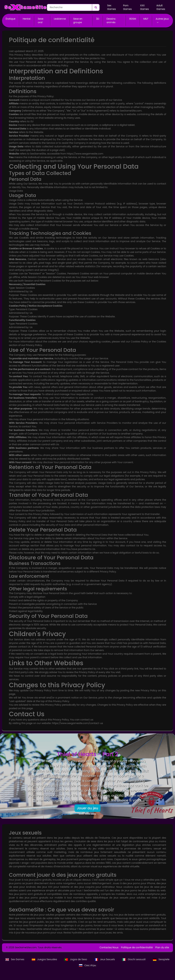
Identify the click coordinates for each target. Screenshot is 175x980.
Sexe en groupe (78, 21)
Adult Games (161, 7)
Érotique (11, 19)
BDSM (133, 19)
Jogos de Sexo (76, 959)
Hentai (27, 19)
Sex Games (112, 7)
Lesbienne (60, 19)
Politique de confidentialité (137, 947)
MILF (146, 19)
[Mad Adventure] (94, 814)
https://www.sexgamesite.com (85, 154)
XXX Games (144, 7)
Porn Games (127, 7)
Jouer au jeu (88, 808)
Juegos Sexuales (45, 959)
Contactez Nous (109, 947)
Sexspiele (161, 959)
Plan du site (162, 947)
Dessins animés (111, 21)
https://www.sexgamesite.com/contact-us (78, 723)
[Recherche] (96, 7)
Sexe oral (41, 21)
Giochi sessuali (134, 959)
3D (98, 19)
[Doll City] (87, 814)
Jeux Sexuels (105, 959)
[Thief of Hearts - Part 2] (81, 814)
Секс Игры (87, 965)
